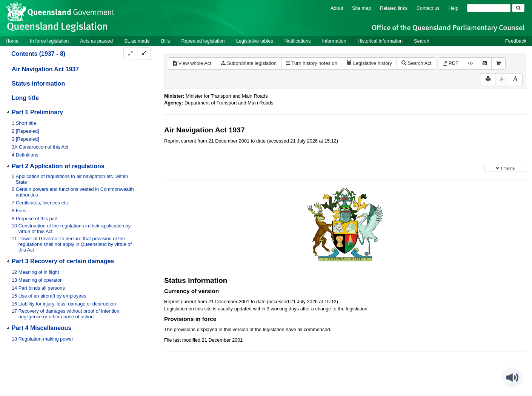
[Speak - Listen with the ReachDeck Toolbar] (512, 378)
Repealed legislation (203, 41)
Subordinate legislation (249, 63)
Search (422, 41)
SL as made (137, 41)
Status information (38, 84)
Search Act (416, 63)
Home (12, 41)
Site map (362, 8)
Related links (394, 8)
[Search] (489, 8)
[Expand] (130, 54)
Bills (165, 41)
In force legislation (49, 41)
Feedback (516, 41)
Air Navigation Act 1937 (45, 69)
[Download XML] (470, 64)
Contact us (428, 8)
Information (334, 41)
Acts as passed (96, 41)
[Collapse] (144, 54)
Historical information (380, 41)
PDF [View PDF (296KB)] (451, 63)
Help (454, 8)
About (337, 8)
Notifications (298, 41)
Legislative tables (255, 41)
